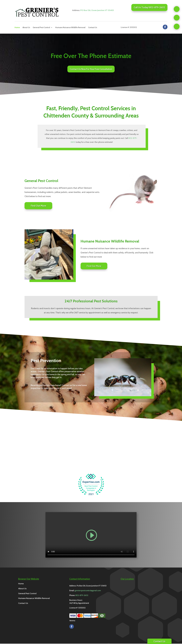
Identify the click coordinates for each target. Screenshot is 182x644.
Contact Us (93, 28)
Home (17, 28)
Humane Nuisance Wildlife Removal (70, 28)
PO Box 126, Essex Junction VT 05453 (97, 10)
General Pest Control (41, 28)
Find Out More (38, 206)
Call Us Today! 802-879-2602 (149, 7)
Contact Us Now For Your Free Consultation (91, 69)
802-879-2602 (82, 596)
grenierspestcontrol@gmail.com (88, 591)
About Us (26, 28)
